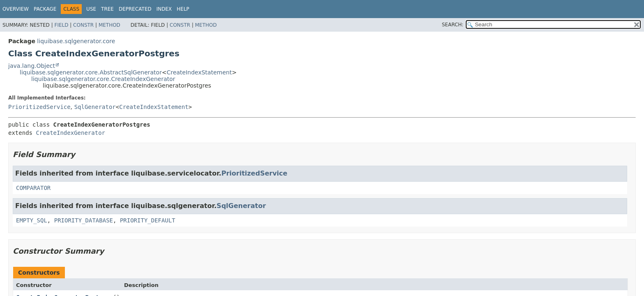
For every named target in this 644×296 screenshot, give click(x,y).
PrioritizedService (39, 107)
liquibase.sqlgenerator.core (76, 41)
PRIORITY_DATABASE (84, 220)
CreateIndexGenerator (70, 133)
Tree (107, 9)
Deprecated (135, 9)
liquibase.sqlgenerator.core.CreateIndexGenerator (103, 79)
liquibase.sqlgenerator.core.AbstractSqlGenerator (91, 72)
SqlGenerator (95, 107)
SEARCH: (453, 25)
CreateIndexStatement (199, 72)
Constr (83, 25)
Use (91, 9)
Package (45, 9)
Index (164, 9)
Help (183, 9)
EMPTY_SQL (32, 220)
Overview (16, 9)
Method (109, 25)
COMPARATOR (33, 188)
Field (61, 25)
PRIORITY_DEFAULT (148, 220)
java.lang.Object (32, 66)
